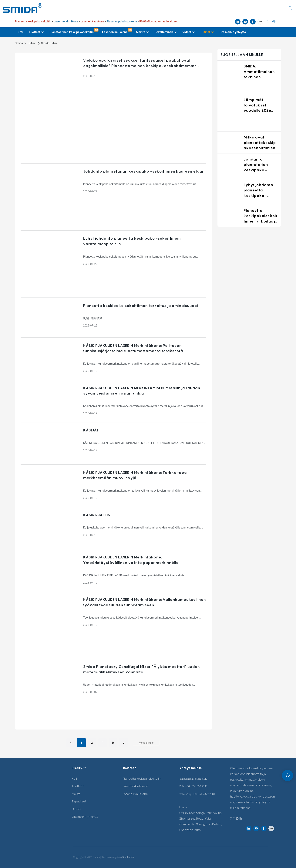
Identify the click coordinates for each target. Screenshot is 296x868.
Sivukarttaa (128, 857)
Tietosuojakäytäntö (112, 857)
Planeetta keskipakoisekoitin (142, 779)
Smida (19, 43)
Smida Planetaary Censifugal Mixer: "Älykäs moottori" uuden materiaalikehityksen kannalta (141, 669)
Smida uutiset (50, 43)
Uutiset (32, 43)
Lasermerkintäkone (136, 786)
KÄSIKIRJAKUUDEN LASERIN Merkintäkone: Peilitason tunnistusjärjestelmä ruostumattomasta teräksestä (133, 348)
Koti (74, 779)
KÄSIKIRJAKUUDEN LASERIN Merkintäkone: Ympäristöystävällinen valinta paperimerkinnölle (131, 560)
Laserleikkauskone (135, 794)
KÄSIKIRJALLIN (97, 515)
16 (113, 743)
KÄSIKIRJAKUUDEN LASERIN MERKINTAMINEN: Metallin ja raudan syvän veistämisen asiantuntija (142, 391)
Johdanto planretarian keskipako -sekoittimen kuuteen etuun (144, 171)
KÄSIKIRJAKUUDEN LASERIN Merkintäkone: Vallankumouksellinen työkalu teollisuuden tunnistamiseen (144, 602)
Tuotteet (78, 786)
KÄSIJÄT (91, 430)
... (103, 740)
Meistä (76, 794)
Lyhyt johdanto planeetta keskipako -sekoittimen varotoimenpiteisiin (132, 241)
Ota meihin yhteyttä (85, 817)
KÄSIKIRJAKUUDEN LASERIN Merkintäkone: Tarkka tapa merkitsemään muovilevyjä (135, 475)
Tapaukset (79, 801)
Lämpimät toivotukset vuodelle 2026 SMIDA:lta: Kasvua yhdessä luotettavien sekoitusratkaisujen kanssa (261, 105)
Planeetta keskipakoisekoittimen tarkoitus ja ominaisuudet (141, 306)
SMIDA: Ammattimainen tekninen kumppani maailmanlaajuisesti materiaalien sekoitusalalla (261, 72)
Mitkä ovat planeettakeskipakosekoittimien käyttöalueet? (260, 143)
